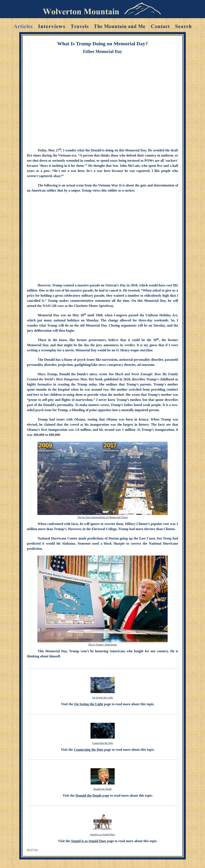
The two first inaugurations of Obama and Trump (102, 517)
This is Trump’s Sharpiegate (102, 645)
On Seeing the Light (103, 698)
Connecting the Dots (103, 743)
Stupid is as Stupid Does (102, 834)
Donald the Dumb (102, 789)
